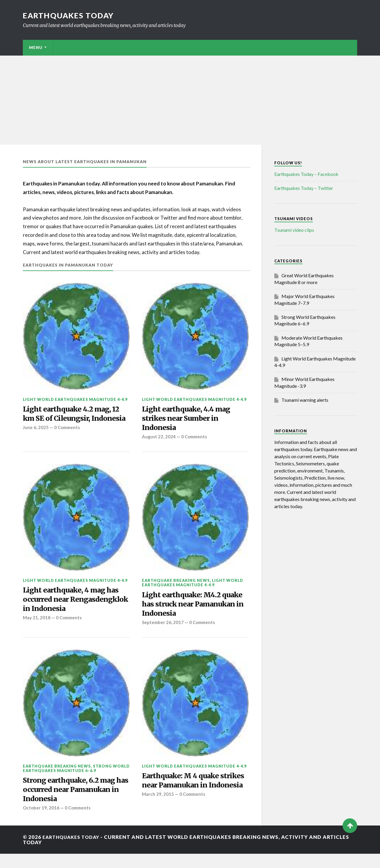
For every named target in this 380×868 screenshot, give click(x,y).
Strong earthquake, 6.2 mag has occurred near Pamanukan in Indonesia (73, 802)
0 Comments (68, 439)
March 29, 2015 (158, 818)
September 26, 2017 (163, 628)
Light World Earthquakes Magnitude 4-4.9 (75, 399)
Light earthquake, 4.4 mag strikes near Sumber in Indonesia (190, 420)
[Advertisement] (190, 100)
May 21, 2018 (37, 634)
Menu (36, 48)
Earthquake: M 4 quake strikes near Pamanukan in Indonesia (190, 798)
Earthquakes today (70, 15)
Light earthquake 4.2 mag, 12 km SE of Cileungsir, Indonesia (75, 420)
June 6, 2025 (36, 439)
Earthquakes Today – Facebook (306, 174)
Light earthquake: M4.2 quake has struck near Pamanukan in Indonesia (187, 608)
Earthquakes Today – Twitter (304, 188)
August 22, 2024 (159, 439)
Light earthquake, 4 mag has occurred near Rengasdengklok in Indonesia (75, 609)
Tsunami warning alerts (305, 400)
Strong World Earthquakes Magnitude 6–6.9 (76, 780)
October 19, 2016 (41, 822)
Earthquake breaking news (176, 583)
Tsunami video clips (294, 230)
